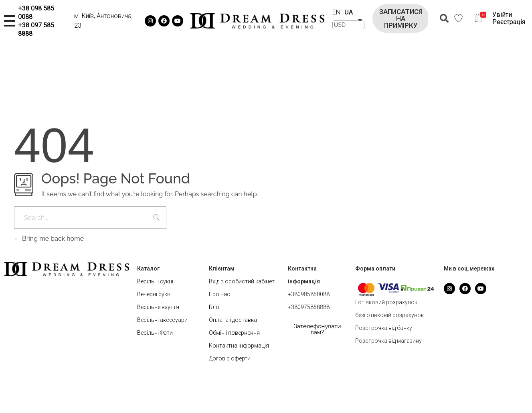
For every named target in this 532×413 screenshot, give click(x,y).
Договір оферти (230, 358)
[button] (401, 18)
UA (349, 12)
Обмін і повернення (234, 333)
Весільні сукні (155, 281)
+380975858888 (309, 307)
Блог (215, 307)
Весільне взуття (158, 307)
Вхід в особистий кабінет (242, 281)
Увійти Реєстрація (509, 18)
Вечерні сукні (154, 294)
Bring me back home (49, 239)
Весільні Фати (155, 333)
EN (336, 12)
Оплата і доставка (233, 320)
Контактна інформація (239, 346)
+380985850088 (309, 294)
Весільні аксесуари (162, 320)
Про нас (219, 294)
